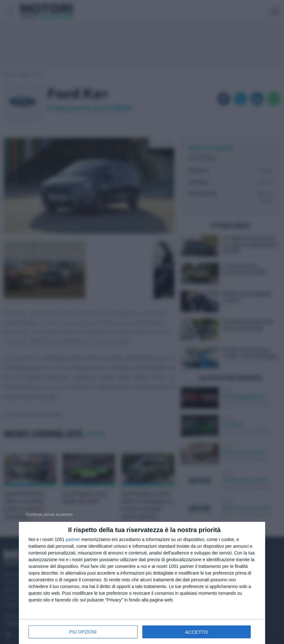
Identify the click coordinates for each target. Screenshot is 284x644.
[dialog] (142, 583)
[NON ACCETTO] (49, 514)
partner (73, 539)
